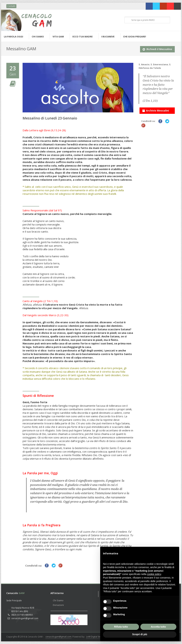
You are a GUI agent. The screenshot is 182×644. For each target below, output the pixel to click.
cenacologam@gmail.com (58, 637)
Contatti (11, 6)
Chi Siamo (58, 600)
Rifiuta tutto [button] (121, 627)
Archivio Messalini (156, 110)
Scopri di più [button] (140, 634)
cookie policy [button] (154, 574)
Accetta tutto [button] (158, 627)
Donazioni (58, 605)
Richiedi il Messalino (157, 49)
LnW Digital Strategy (96, 637)
